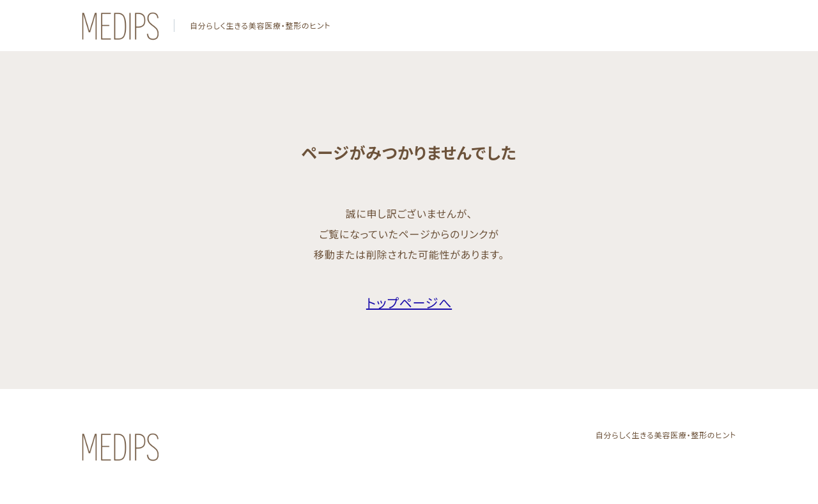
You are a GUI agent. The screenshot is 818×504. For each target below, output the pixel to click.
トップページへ (409, 302)
